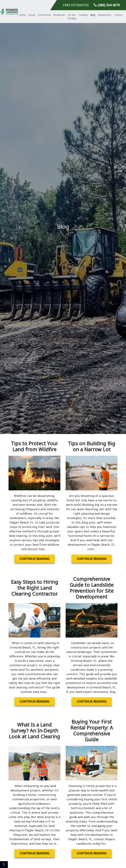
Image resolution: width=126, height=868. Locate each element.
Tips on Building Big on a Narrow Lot (92, 446)
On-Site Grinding (72, 17)
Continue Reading (35, 559)
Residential (59, 15)
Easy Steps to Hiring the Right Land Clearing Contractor (35, 588)
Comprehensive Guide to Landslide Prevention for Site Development (92, 588)
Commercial (44, 15)
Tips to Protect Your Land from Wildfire (34, 446)
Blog (93, 15)
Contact (118, 15)
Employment (105, 15)
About (32, 15)
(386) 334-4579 (107, 5)
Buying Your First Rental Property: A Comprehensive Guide (92, 731)
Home (23, 15)
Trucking (83, 15)
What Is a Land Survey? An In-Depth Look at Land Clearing (34, 731)
